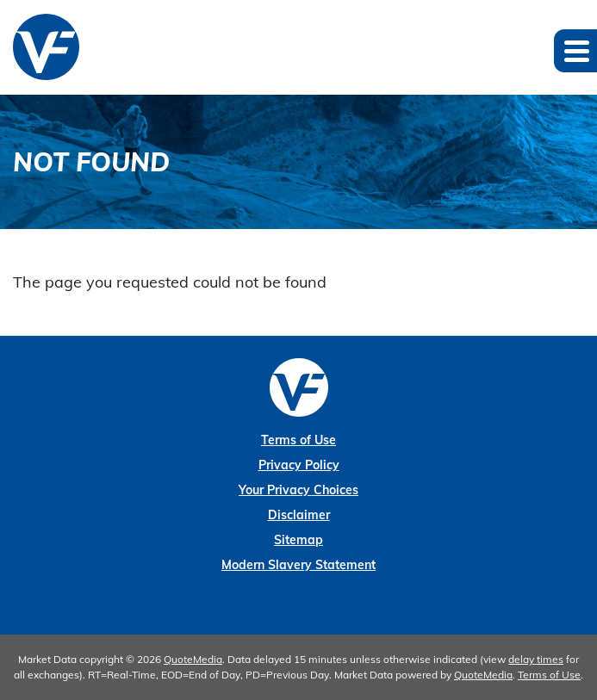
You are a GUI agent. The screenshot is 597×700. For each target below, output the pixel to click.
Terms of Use (298, 440)
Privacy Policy (299, 465)
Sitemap (298, 540)
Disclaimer (299, 515)
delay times (536, 659)
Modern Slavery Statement (298, 565)
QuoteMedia (193, 659)
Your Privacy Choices (298, 490)
